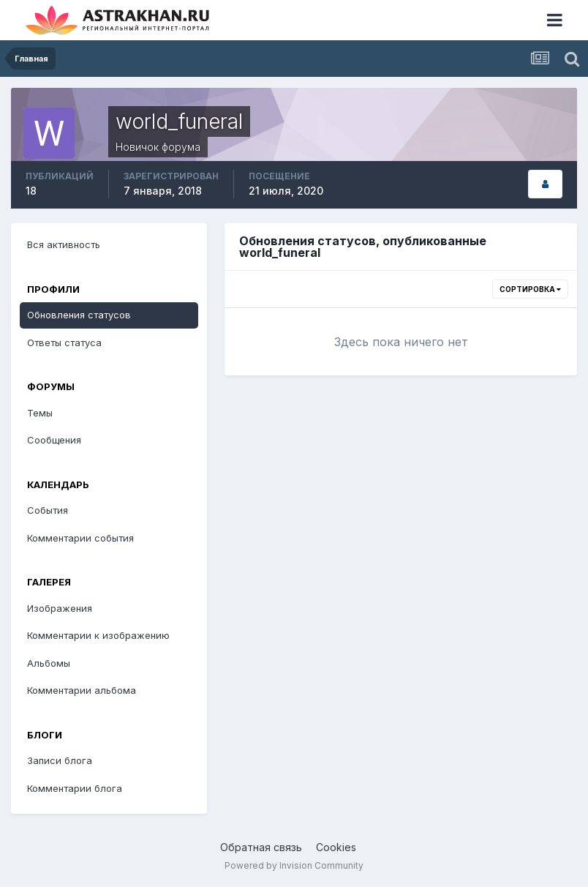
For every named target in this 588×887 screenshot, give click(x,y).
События (48, 510)
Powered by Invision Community (294, 865)
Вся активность (64, 244)
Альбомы (49, 663)
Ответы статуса (64, 343)
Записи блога (60, 760)
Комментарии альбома (82, 690)
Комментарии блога (75, 788)
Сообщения (54, 440)
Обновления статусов (79, 315)
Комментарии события (80, 538)
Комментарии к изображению (98, 635)
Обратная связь (261, 847)
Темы (40, 413)
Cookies (336, 847)
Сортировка (530, 289)
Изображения (60, 608)
